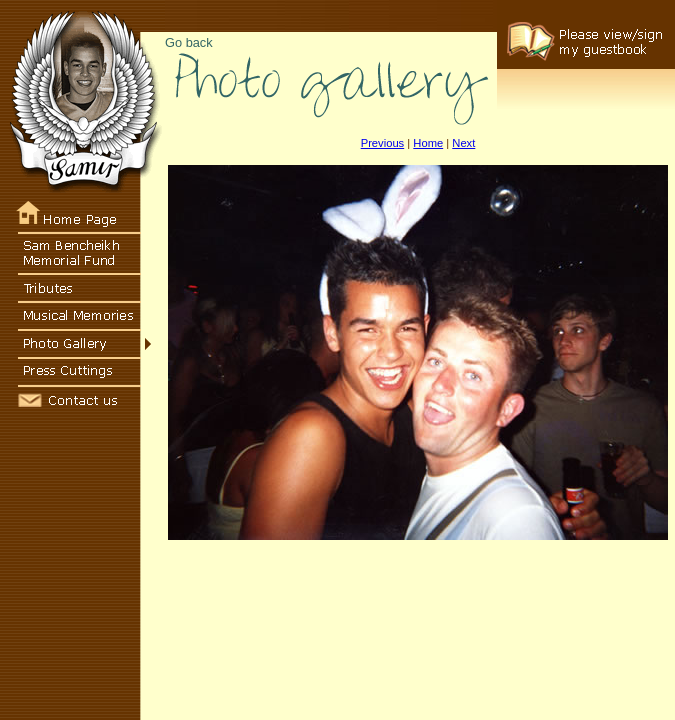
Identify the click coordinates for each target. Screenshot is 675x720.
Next (463, 143)
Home (428, 143)
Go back (189, 42)
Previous (383, 143)
